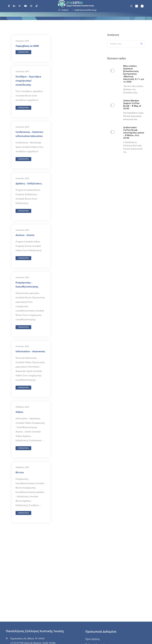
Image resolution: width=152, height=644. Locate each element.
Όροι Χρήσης (93, 639)
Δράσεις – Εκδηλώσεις (29, 183)
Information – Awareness (30, 351)
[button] (23, 52)
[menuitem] (137, 6)
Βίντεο (20, 472)
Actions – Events (25, 235)
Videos (19, 412)
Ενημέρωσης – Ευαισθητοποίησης (27, 285)
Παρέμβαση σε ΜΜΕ (27, 46)
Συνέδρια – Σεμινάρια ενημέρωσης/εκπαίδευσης (28, 81)
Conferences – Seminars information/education (29, 134)
